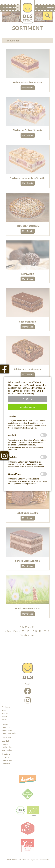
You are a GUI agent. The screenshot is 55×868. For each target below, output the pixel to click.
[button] (27, 399)
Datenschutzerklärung (24, 394)
